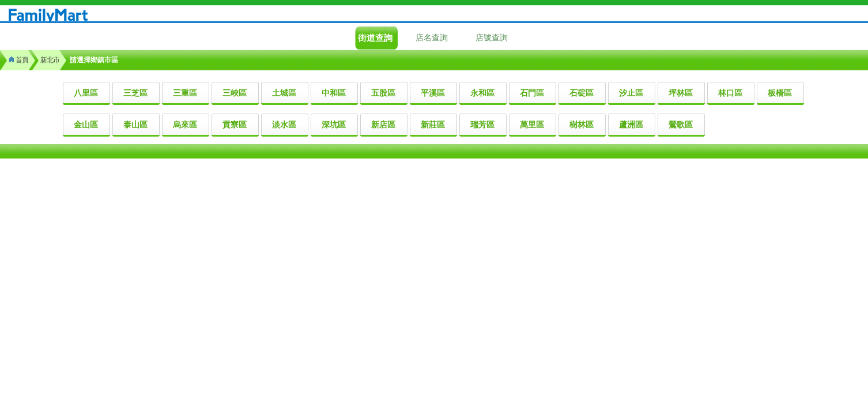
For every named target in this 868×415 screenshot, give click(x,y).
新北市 (50, 60)
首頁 (18, 60)
